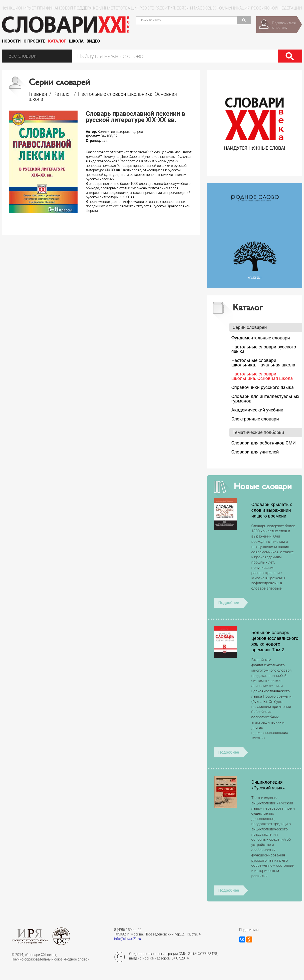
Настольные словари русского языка (264, 349)
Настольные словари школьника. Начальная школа (263, 363)
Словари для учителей (255, 452)
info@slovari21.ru (127, 939)
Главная (38, 94)
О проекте (34, 41)
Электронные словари (255, 419)
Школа (76, 41)
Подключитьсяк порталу (284, 25)
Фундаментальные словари (261, 338)
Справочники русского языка (263, 387)
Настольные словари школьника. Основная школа (103, 97)
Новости (11, 41)
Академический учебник (257, 410)
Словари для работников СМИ (264, 443)
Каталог (57, 41)
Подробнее (229, 603)
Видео (93, 41)
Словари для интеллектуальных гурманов (265, 399)
